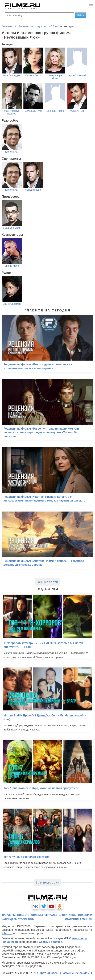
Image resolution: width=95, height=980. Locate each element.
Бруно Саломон (12, 304)
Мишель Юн (77, 111)
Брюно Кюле (12, 266)
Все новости (47, 582)
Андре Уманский (77, 75)
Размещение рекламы (77, 973)
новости (23, 915)
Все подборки (47, 882)
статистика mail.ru (79, 919)
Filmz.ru (7, 933)
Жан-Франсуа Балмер (12, 112)
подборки (85, 915)
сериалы (51, 915)
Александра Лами (55, 77)
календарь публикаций (18, 919)
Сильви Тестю (33, 75)
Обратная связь (48, 973)
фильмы (37, 915)
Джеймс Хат (12, 152)
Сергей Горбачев (51, 942)
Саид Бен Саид (12, 228)
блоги (63, 915)
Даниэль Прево (55, 111)
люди (73, 915)
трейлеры (9, 915)
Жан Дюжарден (12, 75)
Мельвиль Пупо (34, 111)
